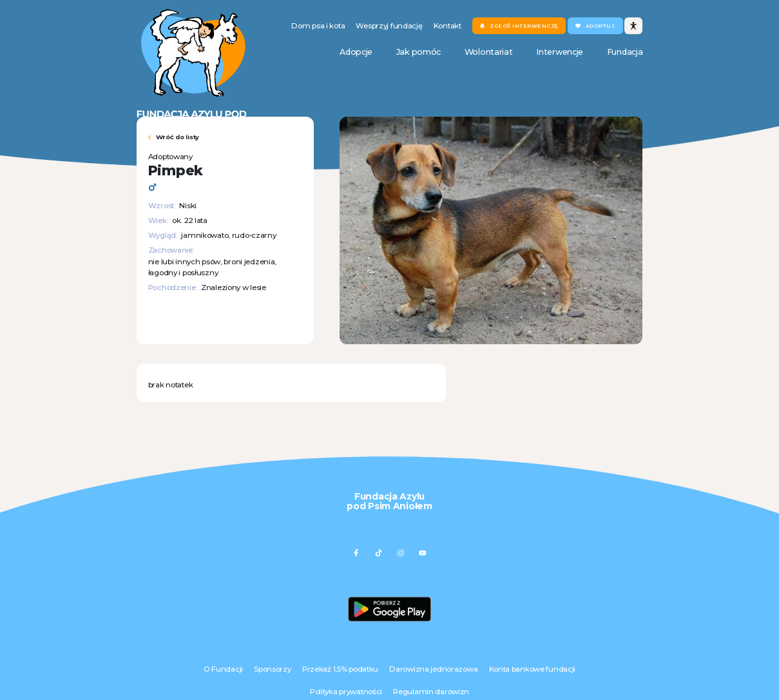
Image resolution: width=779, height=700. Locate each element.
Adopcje (356, 52)
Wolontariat (489, 52)
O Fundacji (223, 669)
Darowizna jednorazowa (433, 669)
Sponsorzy (272, 669)
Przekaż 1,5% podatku (340, 669)
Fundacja (625, 52)
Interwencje (560, 52)
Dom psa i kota (318, 26)
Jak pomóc (418, 52)
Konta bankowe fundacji (533, 669)
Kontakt (447, 26)
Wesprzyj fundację (389, 26)
